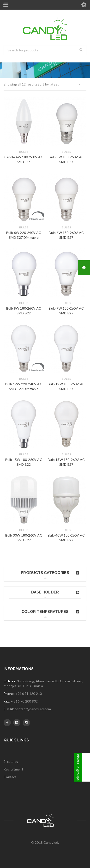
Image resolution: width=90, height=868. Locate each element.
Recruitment (13, 769)
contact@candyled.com (33, 709)
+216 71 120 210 (29, 694)
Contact (10, 777)
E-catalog (11, 761)
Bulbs (24, 152)
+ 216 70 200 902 (24, 701)
